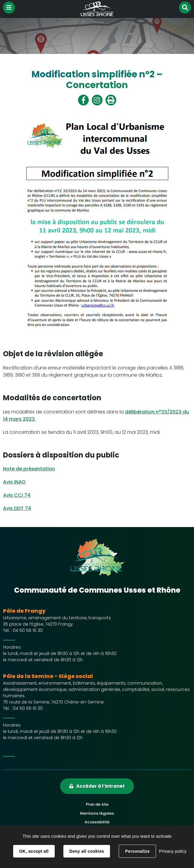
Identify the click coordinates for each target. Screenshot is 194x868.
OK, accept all (34, 851)
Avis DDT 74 (17, 508)
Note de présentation (29, 469)
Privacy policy (173, 851)
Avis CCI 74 (17, 495)
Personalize (137, 851)
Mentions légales (97, 813)
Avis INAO (14, 482)
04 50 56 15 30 (28, 630)
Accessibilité (97, 822)
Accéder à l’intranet (100, 786)
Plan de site (97, 804)
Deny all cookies (87, 851)
